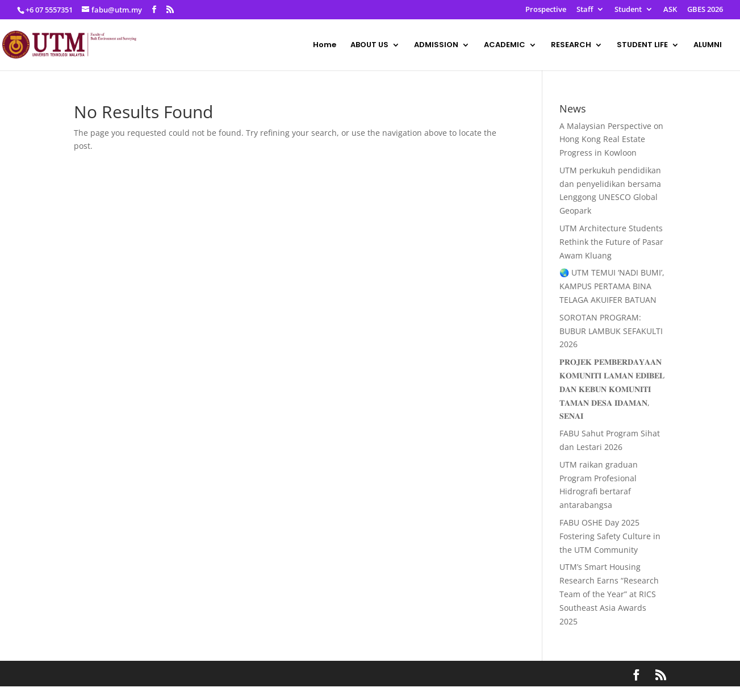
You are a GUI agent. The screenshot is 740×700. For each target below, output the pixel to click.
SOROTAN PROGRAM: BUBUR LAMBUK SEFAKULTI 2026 (611, 331)
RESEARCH (571, 45)
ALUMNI (708, 45)
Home (325, 45)
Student (628, 10)
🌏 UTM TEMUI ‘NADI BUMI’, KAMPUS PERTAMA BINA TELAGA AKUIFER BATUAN (612, 286)
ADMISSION (436, 45)
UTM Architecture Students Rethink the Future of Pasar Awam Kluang (611, 242)
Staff (585, 10)
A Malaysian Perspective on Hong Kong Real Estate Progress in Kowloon (611, 139)
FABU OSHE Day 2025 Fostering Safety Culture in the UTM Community (610, 536)
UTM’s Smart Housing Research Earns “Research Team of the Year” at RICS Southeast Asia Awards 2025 (609, 594)
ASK (670, 10)
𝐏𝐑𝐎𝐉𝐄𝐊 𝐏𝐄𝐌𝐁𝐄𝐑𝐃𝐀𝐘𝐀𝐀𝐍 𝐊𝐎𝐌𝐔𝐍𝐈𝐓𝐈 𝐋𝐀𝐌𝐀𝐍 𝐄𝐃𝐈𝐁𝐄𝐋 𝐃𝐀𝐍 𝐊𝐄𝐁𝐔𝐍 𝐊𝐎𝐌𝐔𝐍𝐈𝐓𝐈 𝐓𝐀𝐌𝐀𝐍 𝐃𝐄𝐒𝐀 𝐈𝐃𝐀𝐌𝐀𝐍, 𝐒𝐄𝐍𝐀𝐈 (612, 389)
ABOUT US (369, 45)
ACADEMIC (505, 45)
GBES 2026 (705, 10)
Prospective (546, 10)
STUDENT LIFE (642, 45)
